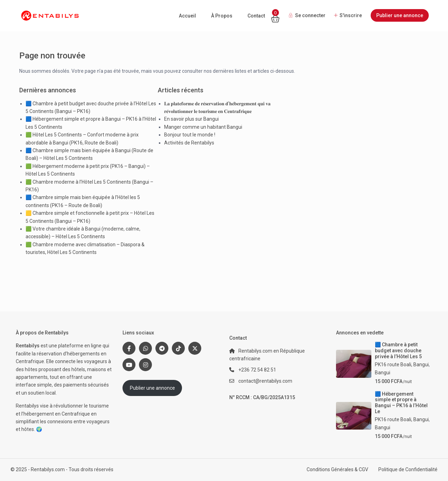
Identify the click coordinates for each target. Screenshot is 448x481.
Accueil (187, 16)
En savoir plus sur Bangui (191, 119)
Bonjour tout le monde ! (190, 135)
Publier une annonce (400, 15)
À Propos (222, 16)
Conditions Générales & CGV (337, 469)
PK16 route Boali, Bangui (402, 365)
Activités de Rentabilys (189, 143)
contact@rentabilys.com (265, 381)
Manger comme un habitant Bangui (203, 127)
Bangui (383, 373)
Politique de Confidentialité (408, 469)
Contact (256, 16)
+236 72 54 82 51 (257, 370)
